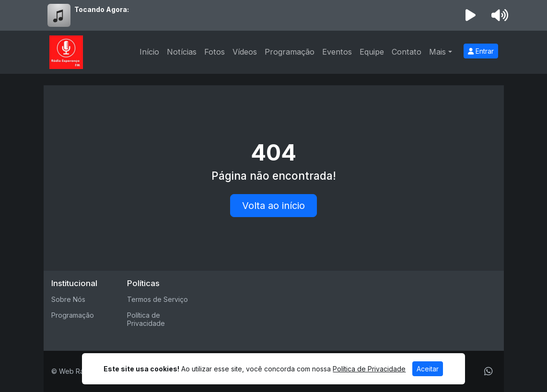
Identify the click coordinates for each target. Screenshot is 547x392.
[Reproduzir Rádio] (470, 15)
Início (149, 52)
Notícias (182, 52)
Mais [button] (437, 52)
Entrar (481, 51)
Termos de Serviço (157, 299)
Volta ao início (273, 206)
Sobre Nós (68, 299)
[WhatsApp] (489, 371)
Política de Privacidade (146, 319)
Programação (290, 52)
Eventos (337, 52)
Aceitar (428, 369)
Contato (407, 52)
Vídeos (245, 52)
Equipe (372, 52)
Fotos (215, 52)
